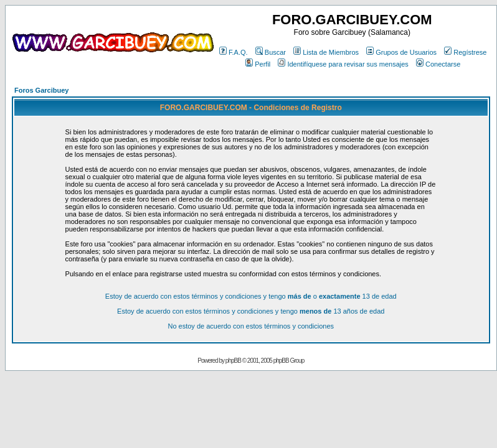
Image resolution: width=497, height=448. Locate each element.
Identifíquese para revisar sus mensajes (343, 64)
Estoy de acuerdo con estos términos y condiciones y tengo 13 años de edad (251, 311)
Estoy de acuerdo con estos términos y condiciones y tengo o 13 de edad (251, 296)
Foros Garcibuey (41, 90)
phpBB (233, 361)
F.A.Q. (234, 52)
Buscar (271, 52)
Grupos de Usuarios (401, 52)
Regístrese (465, 52)
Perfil (258, 64)
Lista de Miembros (326, 52)
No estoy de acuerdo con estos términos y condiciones (251, 326)
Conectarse (438, 64)
